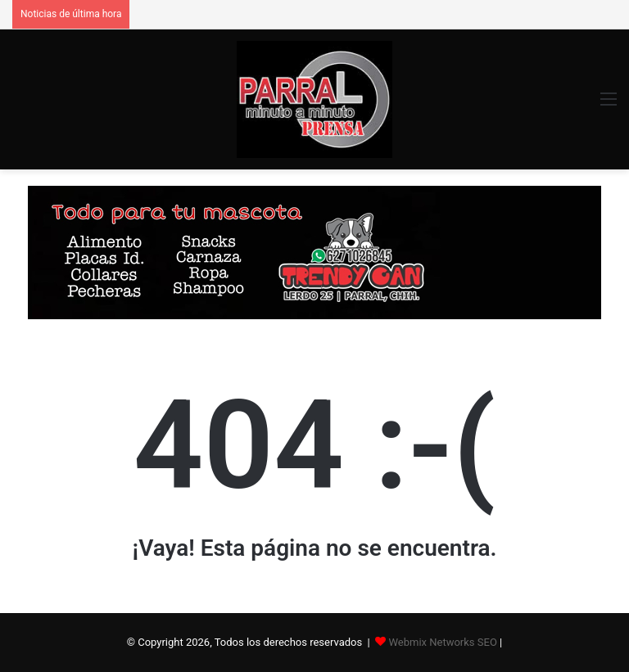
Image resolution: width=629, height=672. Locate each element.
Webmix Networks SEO (442, 642)
